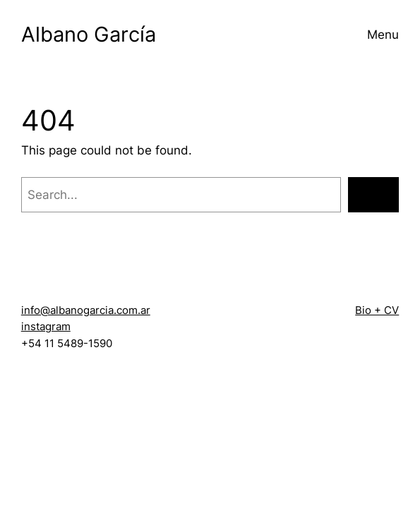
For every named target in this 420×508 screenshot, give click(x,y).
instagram (46, 327)
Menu (383, 35)
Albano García (89, 34)
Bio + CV (377, 310)
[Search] (373, 195)
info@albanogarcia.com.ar (86, 310)
